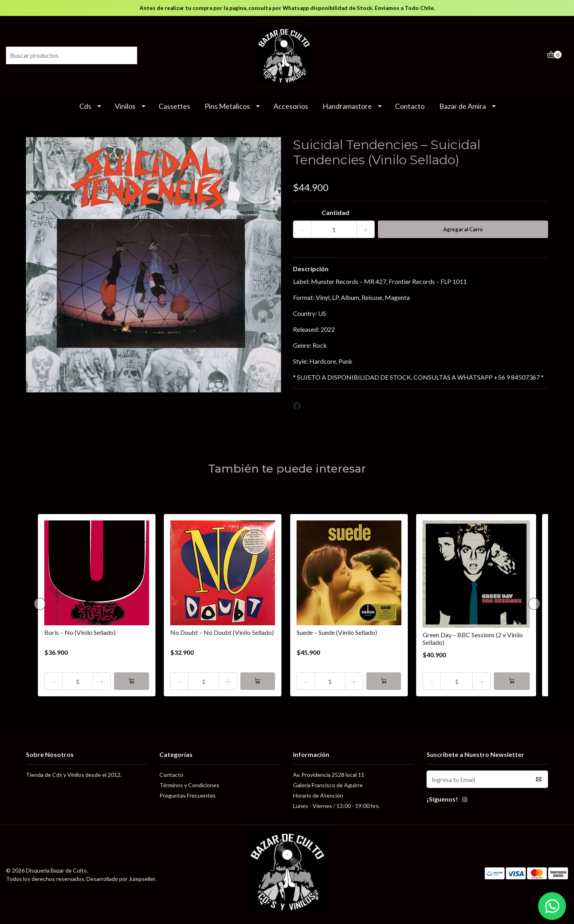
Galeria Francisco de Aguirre (328, 785)
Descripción (311, 269)
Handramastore (347, 106)
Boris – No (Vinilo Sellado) (80, 632)
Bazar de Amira (463, 106)
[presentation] (40, 604)
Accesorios (291, 106)
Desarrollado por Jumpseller (121, 879)
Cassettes (174, 106)
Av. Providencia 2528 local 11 (329, 775)
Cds (85, 106)
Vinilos (125, 106)
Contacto (410, 106)
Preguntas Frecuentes (188, 795)
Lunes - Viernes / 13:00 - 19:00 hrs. (336, 806)
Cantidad (335, 212)
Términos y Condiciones (189, 785)
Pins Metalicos (227, 106)
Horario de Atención (318, 795)
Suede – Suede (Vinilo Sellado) (337, 632)
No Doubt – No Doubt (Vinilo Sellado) (222, 632)
